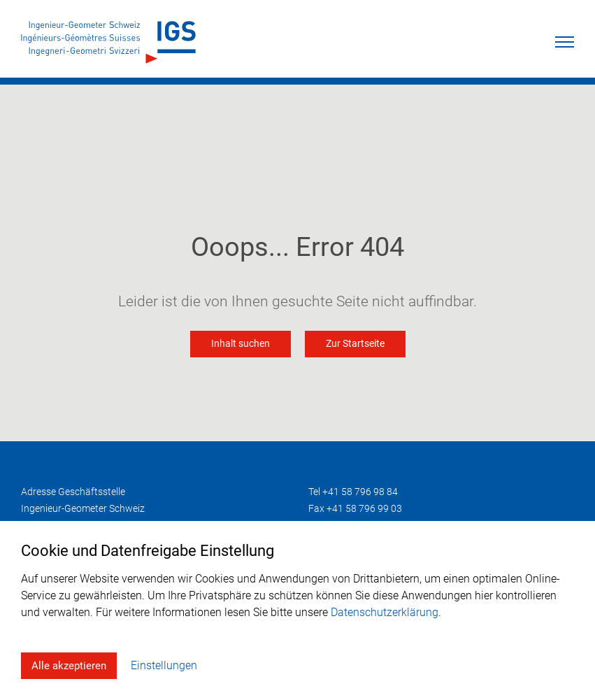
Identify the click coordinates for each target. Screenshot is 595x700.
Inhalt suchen (241, 344)
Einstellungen (164, 665)
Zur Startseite (355, 344)
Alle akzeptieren (69, 666)
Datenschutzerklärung (385, 612)
